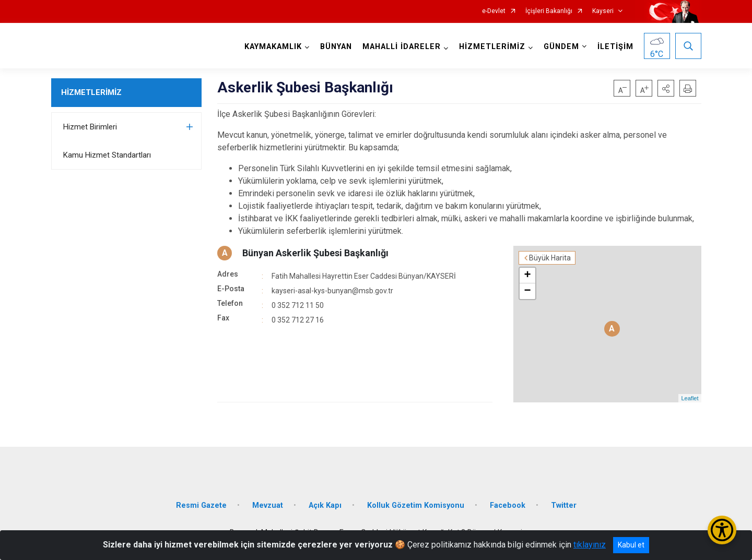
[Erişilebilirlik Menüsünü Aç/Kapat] (722, 530)
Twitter (564, 505)
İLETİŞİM (615, 47)
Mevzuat (268, 505)
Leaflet (690, 398)
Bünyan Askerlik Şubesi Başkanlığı (315, 253)
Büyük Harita (550, 258)
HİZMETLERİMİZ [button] (492, 47)
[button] (666, 88)
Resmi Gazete (201, 505)
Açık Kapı (325, 505)
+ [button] (527, 276)
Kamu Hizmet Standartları (107, 155)
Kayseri (603, 11)
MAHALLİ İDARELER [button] (402, 47)
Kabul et (631, 545)
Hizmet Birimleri (90, 127)
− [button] (527, 291)
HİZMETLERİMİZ (91, 92)
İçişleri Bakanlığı (549, 11)
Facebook (508, 505)
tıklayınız (590, 545)
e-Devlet (494, 11)
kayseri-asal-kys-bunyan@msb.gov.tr (332, 291)
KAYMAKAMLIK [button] (273, 47)
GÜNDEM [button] (561, 47)
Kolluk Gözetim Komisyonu (416, 505)
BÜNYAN (336, 47)
